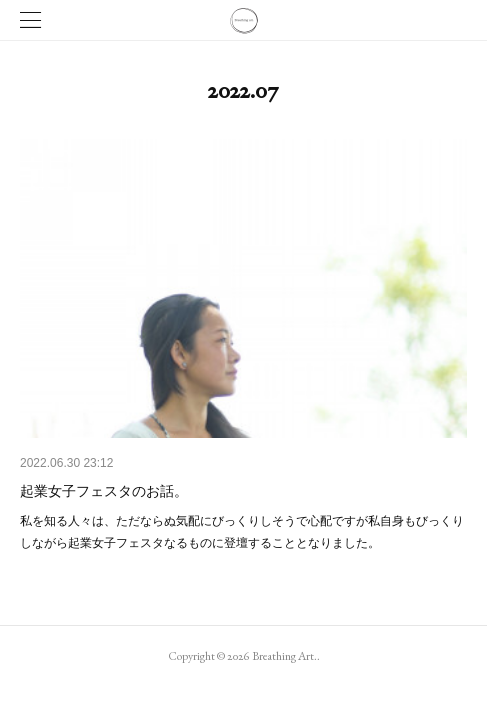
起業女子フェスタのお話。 (104, 491)
